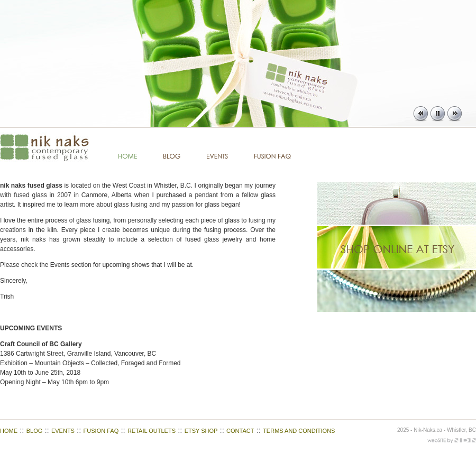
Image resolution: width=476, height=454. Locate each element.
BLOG (35, 431)
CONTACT (240, 431)
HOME (9, 431)
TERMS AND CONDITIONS (299, 431)
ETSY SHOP (201, 431)
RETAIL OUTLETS (152, 431)
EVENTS (63, 431)
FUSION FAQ (101, 431)
